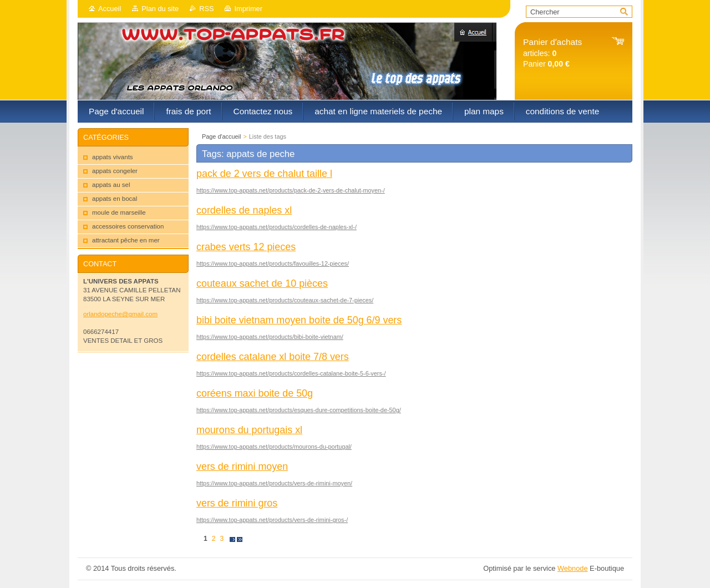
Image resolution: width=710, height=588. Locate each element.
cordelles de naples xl (244, 210)
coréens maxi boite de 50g (255, 393)
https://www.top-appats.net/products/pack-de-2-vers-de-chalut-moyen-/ (291, 190)
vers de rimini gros (237, 503)
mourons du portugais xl (249, 430)
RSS (206, 9)
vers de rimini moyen (242, 467)
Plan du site (160, 9)
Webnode (573, 568)
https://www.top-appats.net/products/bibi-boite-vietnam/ (270, 337)
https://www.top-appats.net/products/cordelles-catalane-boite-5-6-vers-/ (291, 373)
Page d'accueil (221, 136)
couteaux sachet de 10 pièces (262, 283)
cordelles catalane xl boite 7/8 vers (273, 357)
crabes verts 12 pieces (246, 247)
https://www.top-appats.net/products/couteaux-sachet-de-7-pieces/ (285, 300)
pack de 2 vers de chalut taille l (264, 174)
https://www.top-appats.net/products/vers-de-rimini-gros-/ (272, 520)
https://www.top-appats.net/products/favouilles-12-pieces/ (273, 263)
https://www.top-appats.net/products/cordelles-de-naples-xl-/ (277, 227)
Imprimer (248, 9)
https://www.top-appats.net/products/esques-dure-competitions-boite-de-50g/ (299, 410)
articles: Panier (552, 53)
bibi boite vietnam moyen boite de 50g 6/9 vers (299, 320)
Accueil (110, 9)
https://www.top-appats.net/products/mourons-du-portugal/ (274, 447)
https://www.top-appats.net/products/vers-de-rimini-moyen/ (274, 483)
